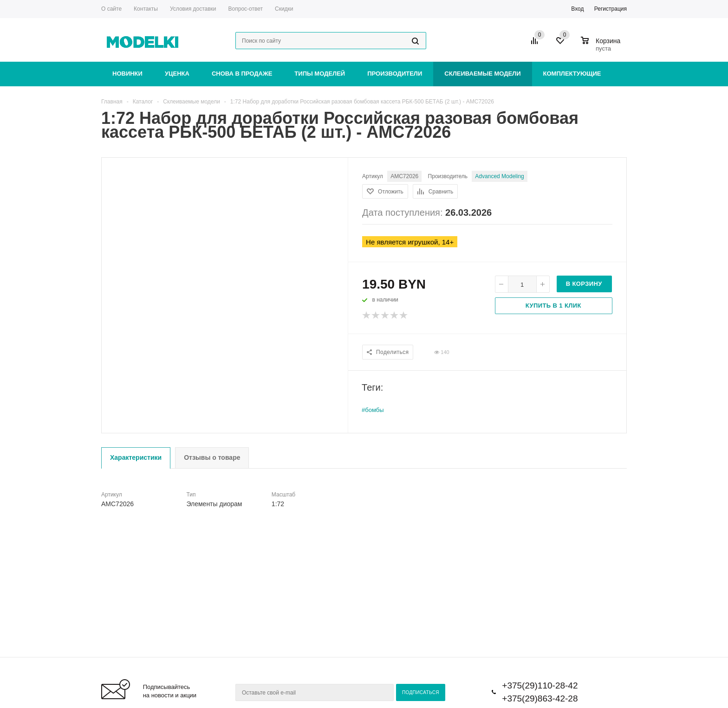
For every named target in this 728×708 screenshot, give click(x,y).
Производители (395, 74)
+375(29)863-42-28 (540, 698)
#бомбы (373, 410)
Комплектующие (572, 74)
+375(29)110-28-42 (540, 685)
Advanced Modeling (499, 176)
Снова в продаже (242, 74)
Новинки (127, 74)
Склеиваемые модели (482, 74)
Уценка (177, 74)
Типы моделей (320, 74)
